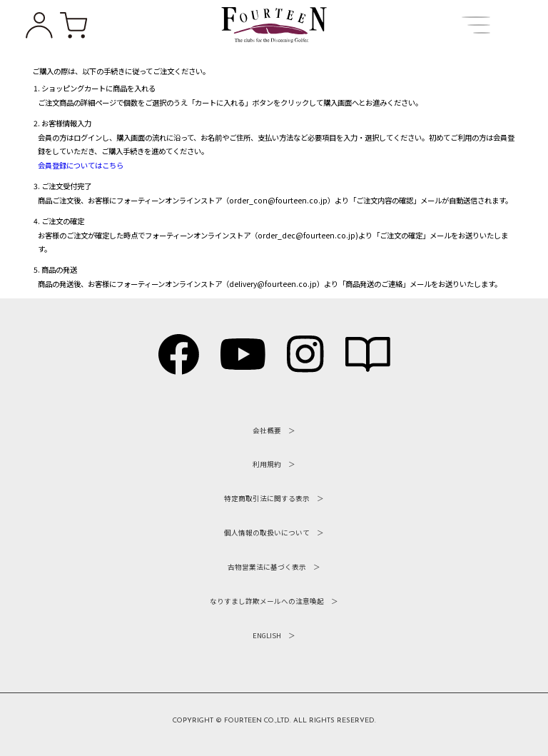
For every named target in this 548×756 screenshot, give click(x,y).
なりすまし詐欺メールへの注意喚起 (267, 601)
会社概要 (267, 430)
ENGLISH (267, 635)
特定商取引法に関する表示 (267, 498)
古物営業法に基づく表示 (267, 567)
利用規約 (267, 464)
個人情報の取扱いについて (267, 533)
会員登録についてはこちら (81, 165)
